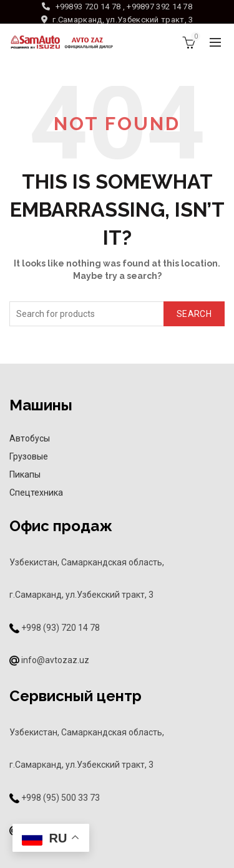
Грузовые (29, 456)
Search (194, 314)
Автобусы (30, 438)
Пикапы (25, 474)
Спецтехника (36, 493)
